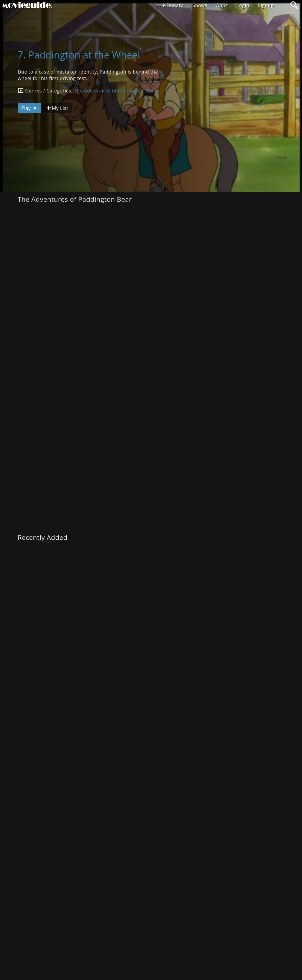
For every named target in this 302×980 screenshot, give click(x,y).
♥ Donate (173, 5)
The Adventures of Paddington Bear (115, 91)
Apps (222, 5)
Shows (200, 5)
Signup (266, 5)
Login (243, 5)
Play (30, 108)
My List (57, 108)
